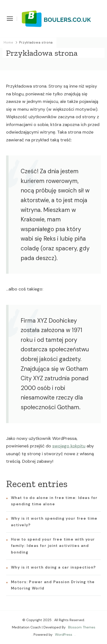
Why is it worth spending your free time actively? (54, 522)
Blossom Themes (82, 627)
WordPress (64, 635)
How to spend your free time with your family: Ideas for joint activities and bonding (53, 546)
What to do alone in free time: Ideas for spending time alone (54, 501)
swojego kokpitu (69, 446)
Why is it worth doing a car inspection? (53, 567)
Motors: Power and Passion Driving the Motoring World (53, 585)
